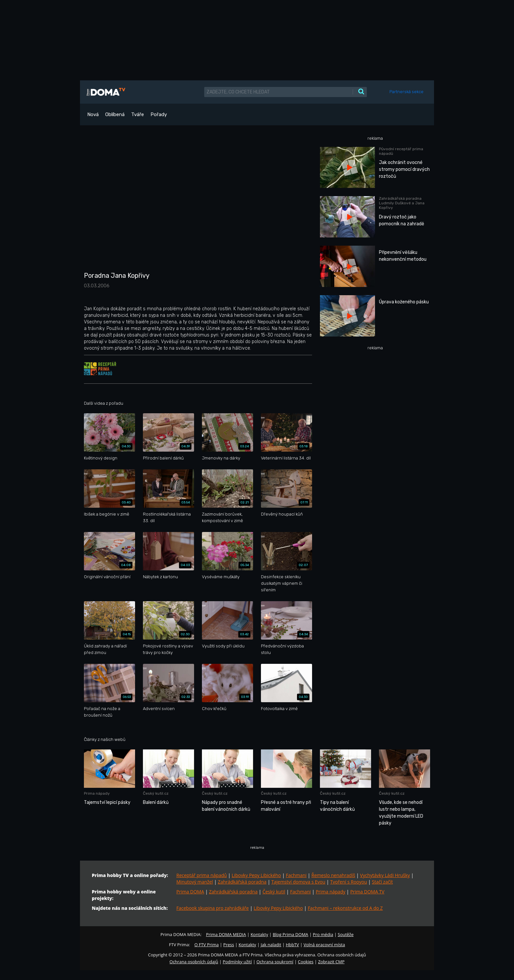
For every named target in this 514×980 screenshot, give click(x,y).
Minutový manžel (195, 882)
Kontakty (259, 934)
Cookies (306, 962)
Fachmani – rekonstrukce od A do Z (345, 908)
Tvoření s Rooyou (348, 882)
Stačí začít (383, 882)
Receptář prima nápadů (202, 875)
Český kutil (274, 892)
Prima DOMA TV (367, 892)
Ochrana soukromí (275, 962)
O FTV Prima (207, 945)
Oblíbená (115, 114)
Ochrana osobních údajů (194, 962)
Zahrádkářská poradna (242, 882)
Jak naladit (271, 945)
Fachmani (296, 875)
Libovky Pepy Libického (256, 875)
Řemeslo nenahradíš (333, 875)
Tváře (138, 114)
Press (229, 945)
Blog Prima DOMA (290, 934)
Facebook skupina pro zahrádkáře (213, 908)
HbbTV (292, 945)
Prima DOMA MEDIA (226, 934)
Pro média (323, 934)
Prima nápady (330, 892)
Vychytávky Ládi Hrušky (385, 875)
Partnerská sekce (406, 92)
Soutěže (346, 934)
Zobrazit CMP (331, 962)
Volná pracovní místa (324, 945)
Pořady (159, 114)
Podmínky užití (237, 962)
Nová (93, 114)
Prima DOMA (190, 892)
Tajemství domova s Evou (298, 882)
